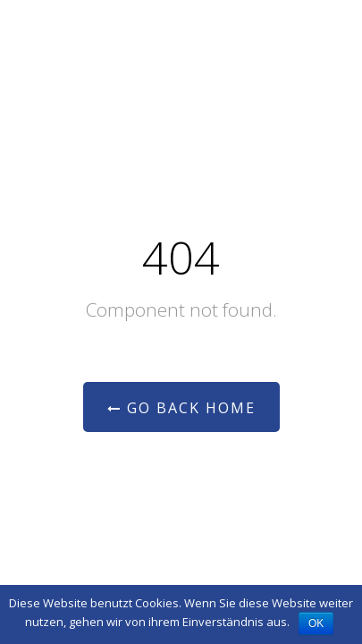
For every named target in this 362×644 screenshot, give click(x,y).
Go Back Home (181, 408)
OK (316, 623)
